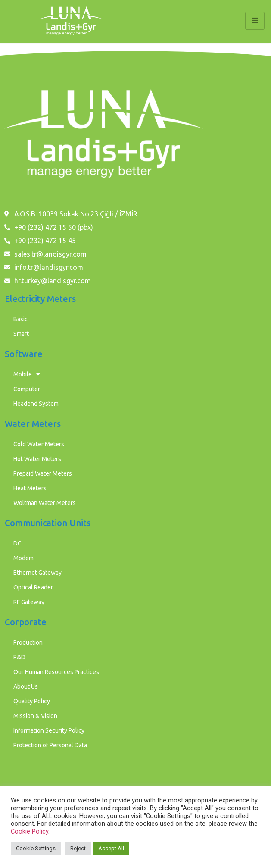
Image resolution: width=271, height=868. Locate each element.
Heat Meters (30, 488)
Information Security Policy (49, 730)
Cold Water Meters (39, 444)
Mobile (27, 374)
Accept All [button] (111, 848)
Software (24, 354)
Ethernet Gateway (37, 573)
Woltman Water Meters (45, 503)
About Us (26, 686)
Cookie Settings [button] (36, 848)
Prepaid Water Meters (43, 473)
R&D (19, 657)
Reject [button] (78, 848)
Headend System (36, 404)
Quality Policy (32, 701)
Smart (21, 334)
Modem (23, 558)
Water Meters (33, 424)
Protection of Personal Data (50, 745)
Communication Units (48, 523)
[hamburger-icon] (255, 21)
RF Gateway (29, 602)
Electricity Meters (40, 299)
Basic (20, 319)
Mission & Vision (35, 716)
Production (28, 642)
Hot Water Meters (37, 459)
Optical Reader (33, 587)
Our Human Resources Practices (56, 672)
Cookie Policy (30, 831)
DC (17, 543)
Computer (27, 389)
